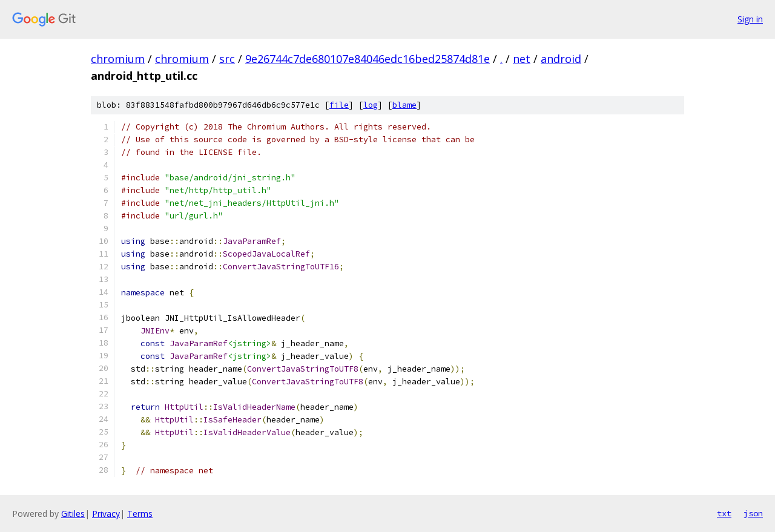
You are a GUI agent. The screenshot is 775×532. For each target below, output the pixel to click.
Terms (140, 514)
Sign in (750, 19)
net (522, 59)
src (227, 59)
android (561, 59)
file (339, 105)
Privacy (106, 514)
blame (404, 105)
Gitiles (73, 514)
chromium (118, 59)
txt (724, 513)
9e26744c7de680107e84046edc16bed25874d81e (368, 59)
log (371, 105)
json (753, 513)
